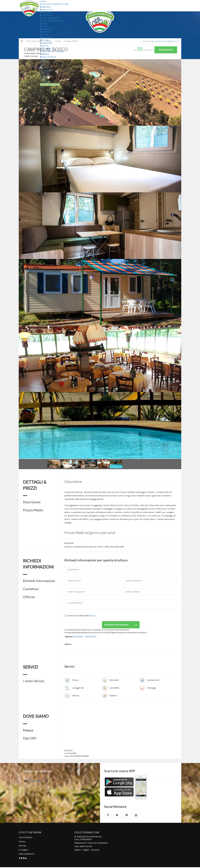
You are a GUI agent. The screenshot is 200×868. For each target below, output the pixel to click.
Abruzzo (45, 7)
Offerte (44, 62)
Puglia (44, 40)
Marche (45, 32)
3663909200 (90, 637)
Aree (42, 65)
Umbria (45, 54)
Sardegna (46, 43)
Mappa (28, 731)
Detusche (95, 850)
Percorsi (45, 68)
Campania (46, 15)
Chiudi (43, 1)
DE (41, 90)
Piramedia (102, 844)
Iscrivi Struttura (25, 838)
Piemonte (46, 37)
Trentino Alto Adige (52, 51)
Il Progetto (47, 82)
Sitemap (22, 846)
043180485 (78, 637)
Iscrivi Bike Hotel (50, 85)
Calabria (46, 12)
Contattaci (31, 589)
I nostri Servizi (34, 681)
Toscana (46, 48)
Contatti (45, 76)
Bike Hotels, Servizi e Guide (54, 4)
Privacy (93, 616)
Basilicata (46, 10)
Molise (44, 35)
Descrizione (32, 502)
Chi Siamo (45, 71)
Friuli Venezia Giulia (52, 21)
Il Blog (44, 79)
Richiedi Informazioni (39, 581)
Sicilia (44, 46)
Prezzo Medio (33, 510)
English (86, 850)
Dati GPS (30, 739)
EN (41, 87)
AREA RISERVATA (27, 855)
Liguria (45, 26)
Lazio (44, 24)
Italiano (78, 850)
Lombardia (47, 29)
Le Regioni (23, 850)
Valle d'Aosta (48, 57)
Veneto (45, 60)
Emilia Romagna (49, 18)
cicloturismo (36, 781)
